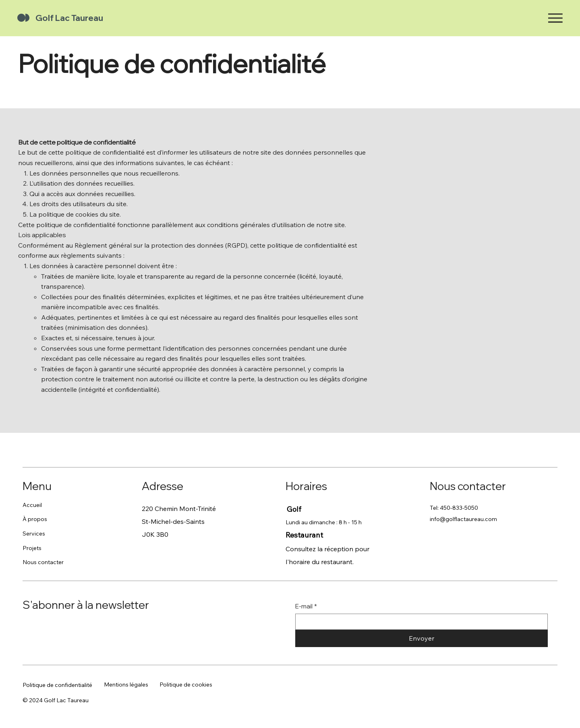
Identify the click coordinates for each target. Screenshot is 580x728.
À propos (35, 519)
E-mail (306, 606)
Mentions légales (126, 685)
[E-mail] (419, 622)
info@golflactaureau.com (463, 519)
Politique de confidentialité (57, 685)
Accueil (32, 505)
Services (34, 534)
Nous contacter (43, 562)
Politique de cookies (186, 685)
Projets (32, 548)
